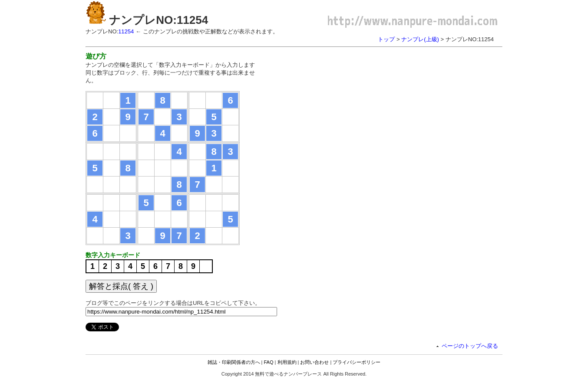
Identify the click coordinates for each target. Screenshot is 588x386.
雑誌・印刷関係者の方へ (234, 362)
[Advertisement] (341, 113)
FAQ (269, 362)
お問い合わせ (314, 362)
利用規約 (287, 362)
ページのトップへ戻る (470, 346)
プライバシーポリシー (357, 362)
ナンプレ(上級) (420, 39)
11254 (126, 31)
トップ (386, 39)
